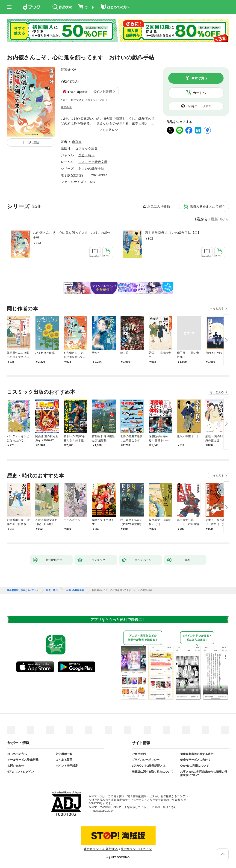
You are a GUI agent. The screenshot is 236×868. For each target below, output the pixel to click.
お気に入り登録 (159, 206)
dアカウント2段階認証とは (149, 766)
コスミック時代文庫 (93, 162)
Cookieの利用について (195, 766)
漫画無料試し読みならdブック (23, 590)
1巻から (201, 219)
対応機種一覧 (64, 754)
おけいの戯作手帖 (91, 168)
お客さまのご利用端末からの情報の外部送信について (204, 774)
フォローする (74, 69)
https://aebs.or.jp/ (102, 811)
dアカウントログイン (21, 772)
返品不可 (66, 107)
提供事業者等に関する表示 (197, 754)
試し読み (34, 143)
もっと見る (217, 308)
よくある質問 (64, 760)
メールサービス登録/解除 (23, 760)
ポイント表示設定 (67, 766)
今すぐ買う (199, 78)
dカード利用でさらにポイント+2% (82, 100)
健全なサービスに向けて (195, 760)
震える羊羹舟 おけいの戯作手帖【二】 (173, 233)
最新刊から (220, 219)
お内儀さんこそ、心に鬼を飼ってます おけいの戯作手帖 (72, 235)
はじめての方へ (17, 754)
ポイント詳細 (102, 91)
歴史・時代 (86, 155)
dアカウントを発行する (101, 849)
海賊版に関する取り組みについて (153, 772)
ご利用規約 (139, 754)
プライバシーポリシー (146, 760)
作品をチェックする (199, 106)
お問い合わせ (16, 766)
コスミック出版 (86, 148)
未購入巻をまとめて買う (207, 206)
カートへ (199, 93)
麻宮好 (66, 69)
